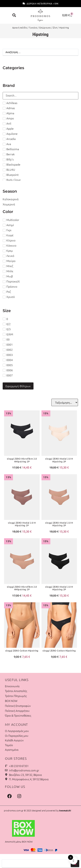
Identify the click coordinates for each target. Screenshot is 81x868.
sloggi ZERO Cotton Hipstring (22, 651)
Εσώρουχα (45, 28)
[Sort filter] (65, 402)
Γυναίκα (33, 28)
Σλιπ (55, 28)
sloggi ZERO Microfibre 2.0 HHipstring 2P (22, 460)
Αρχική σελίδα (20, 28)
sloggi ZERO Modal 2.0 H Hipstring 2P (59, 460)
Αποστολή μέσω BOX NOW (19, 842)
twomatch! (65, 810)
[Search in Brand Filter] (41, 96)
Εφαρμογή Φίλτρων (18, 386)
